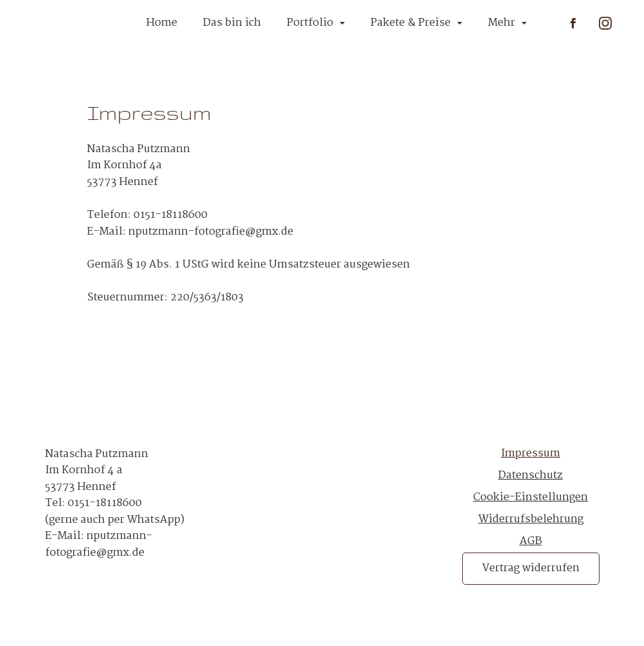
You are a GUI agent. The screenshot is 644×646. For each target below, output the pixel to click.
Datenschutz (531, 475)
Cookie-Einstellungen (531, 497)
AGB (531, 541)
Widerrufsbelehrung (531, 519)
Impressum (531, 454)
